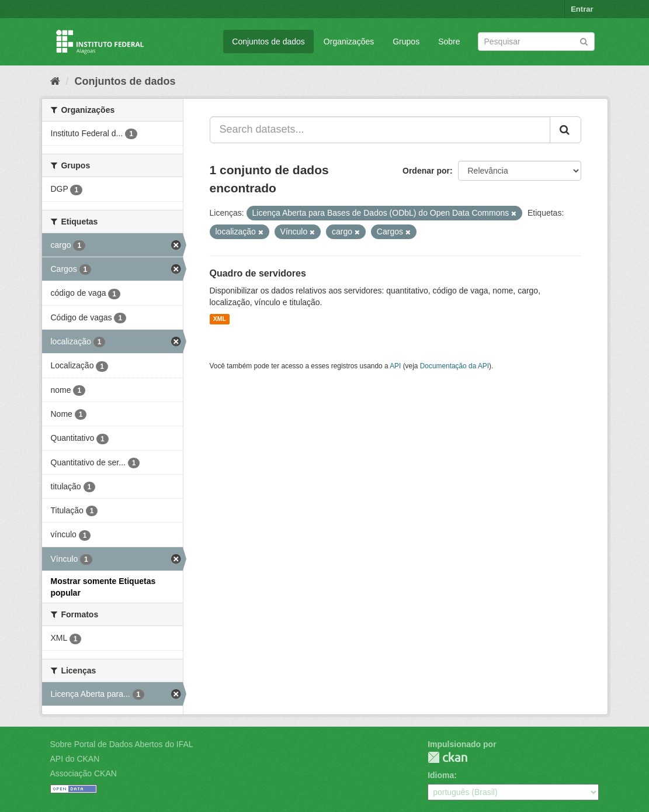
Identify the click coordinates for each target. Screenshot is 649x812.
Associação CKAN (84, 773)
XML (220, 319)
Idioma (441, 775)
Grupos (406, 42)
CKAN (447, 757)
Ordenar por (426, 171)
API (395, 366)
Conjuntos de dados (268, 42)
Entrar (582, 9)
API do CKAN (75, 759)
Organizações (349, 42)
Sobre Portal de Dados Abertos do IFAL (122, 744)
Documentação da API (454, 366)
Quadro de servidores (258, 273)
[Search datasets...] (380, 130)
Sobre (449, 42)
